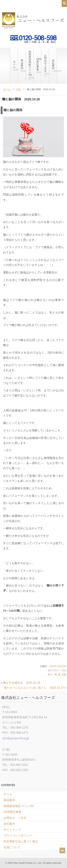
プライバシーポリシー (18, 836)
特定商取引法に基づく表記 (21, 841)
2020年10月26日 (58, 666)
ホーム (15, 65)
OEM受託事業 (39, 65)
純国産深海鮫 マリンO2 (31, 65)
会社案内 (54, 65)
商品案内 (23, 65)
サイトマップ (12, 830)
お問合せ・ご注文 (47, 65)
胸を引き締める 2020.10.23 (22, 683)
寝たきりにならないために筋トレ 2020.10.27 (34, 688)
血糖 (64, 674)
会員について (12, 847)
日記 (19, 89)
